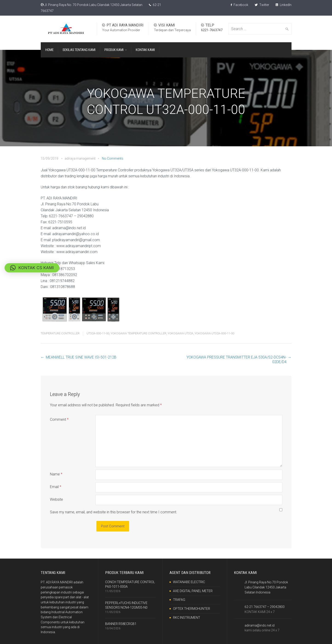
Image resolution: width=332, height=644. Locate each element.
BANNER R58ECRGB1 (121, 624)
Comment (59, 419)
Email (56, 487)
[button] (32, 268)
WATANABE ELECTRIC (189, 582)
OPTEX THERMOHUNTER (192, 609)
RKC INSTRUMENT (187, 618)
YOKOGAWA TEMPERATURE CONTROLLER (139, 333)
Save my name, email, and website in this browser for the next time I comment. (114, 512)
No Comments (113, 158)
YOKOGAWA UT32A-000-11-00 (214, 333)
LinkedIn (284, 5)
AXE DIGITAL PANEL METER (193, 591)
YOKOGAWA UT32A (180, 333)
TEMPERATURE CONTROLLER (60, 333)
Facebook (240, 5)
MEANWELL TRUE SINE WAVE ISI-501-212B (81, 357)
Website (56, 499)
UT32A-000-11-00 (98, 333)
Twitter (262, 5)
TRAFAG (179, 600)
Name (56, 474)
